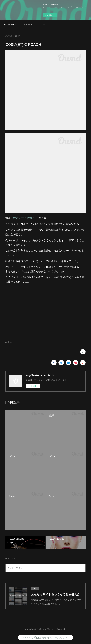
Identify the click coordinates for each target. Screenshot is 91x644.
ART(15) (9, 342)
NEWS (43, 24)
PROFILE (28, 24)
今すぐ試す (50, 15)
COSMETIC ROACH (25, 218)
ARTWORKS (10, 24)
